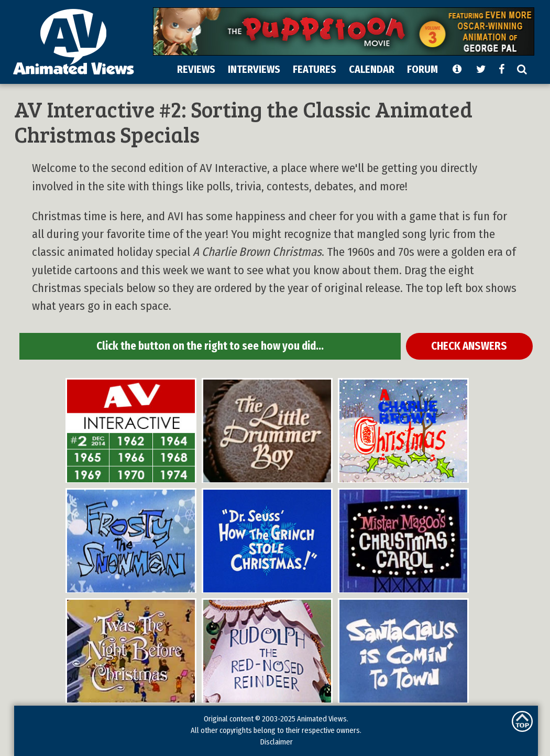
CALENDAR (372, 69)
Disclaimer (276, 742)
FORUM (422, 69)
